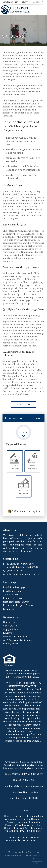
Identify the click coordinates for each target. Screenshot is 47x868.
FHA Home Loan (12, 591)
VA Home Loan (11, 595)
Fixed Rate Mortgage (14, 587)
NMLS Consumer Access (16, 637)
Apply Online (10, 629)
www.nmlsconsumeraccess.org (25, 840)
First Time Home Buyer (16, 602)
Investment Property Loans (18, 605)
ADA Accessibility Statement (19, 640)
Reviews (8, 633)
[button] (24, 405)
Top (37, 863)
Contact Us (9, 622)
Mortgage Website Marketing (24, 852)
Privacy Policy (11, 644)
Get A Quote (10, 626)
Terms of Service (25, 859)
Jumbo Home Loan (13, 598)
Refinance (8, 609)
